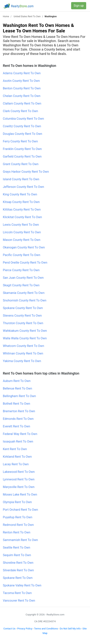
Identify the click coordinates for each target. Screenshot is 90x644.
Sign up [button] (79, 6)
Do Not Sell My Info (70, 629)
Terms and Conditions (46, 629)
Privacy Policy (25, 629)
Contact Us (9, 629)
